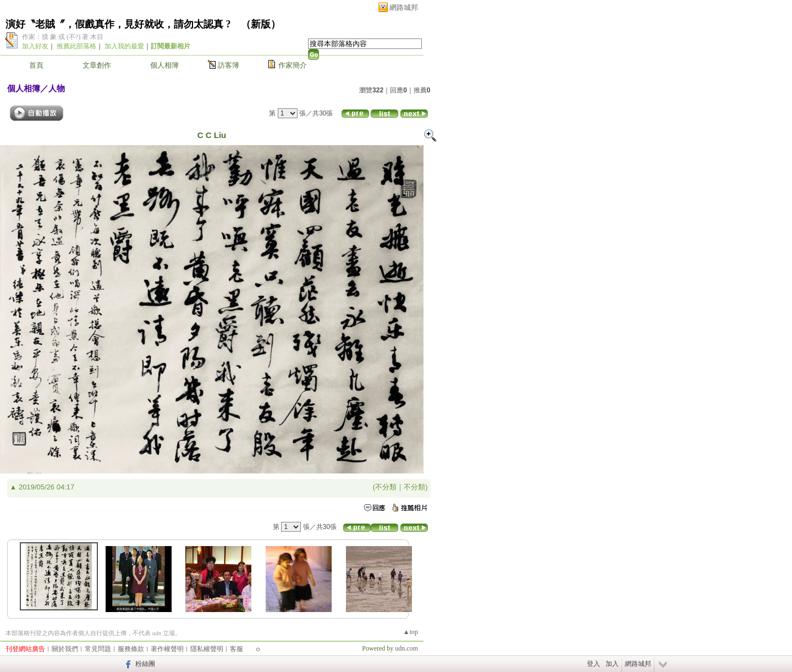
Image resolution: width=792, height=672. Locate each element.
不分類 (386, 487)
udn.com (406, 648)
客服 (237, 649)
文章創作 (97, 65)
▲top (411, 632)
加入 (612, 664)
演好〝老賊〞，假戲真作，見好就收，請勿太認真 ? (118, 24)
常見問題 (98, 649)
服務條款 (131, 649)
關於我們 (65, 649)
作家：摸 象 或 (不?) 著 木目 (63, 37)
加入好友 (35, 46)
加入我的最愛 (124, 46)
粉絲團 (145, 664)
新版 (261, 24)
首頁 (36, 65)
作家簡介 (293, 65)
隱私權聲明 (207, 649)
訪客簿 (229, 65)
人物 (57, 88)
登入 (593, 664)
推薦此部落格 (76, 46)
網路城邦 (404, 7)
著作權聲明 (167, 649)
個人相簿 (164, 65)
